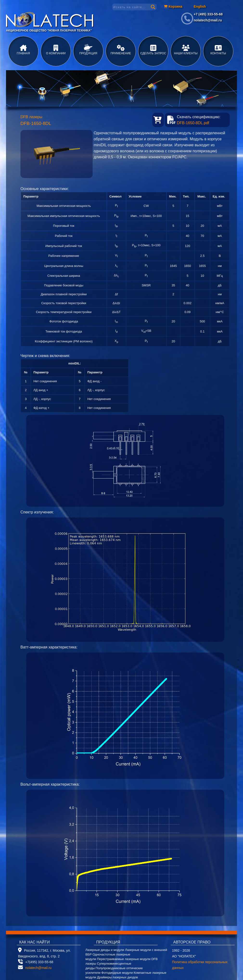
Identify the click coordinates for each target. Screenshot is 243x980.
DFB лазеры (31, 117)
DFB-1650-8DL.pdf (193, 123)
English (200, 6)
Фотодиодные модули (117, 973)
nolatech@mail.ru (208, 20)
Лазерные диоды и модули (105, 950)
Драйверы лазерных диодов (117, 977)
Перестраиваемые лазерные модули (124, 959)
